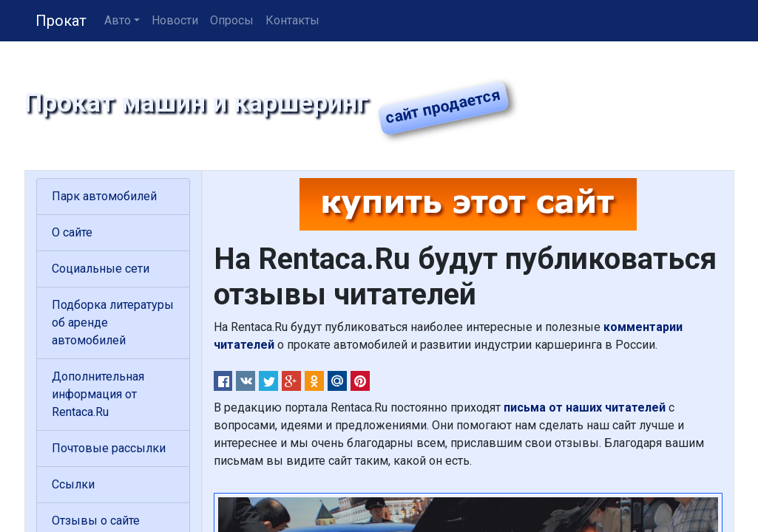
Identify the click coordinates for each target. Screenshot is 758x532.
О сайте (72, 232)
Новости (175, 20)
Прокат (61, 21)
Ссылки (73, 484)
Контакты (292, 20)
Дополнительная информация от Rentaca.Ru (98, 394)
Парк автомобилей (104, 196)
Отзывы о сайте (96, 521)
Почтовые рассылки (109, 448)
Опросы (232, 20)
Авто (118, 20)
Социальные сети (101, 269)
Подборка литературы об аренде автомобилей (113, 323)
